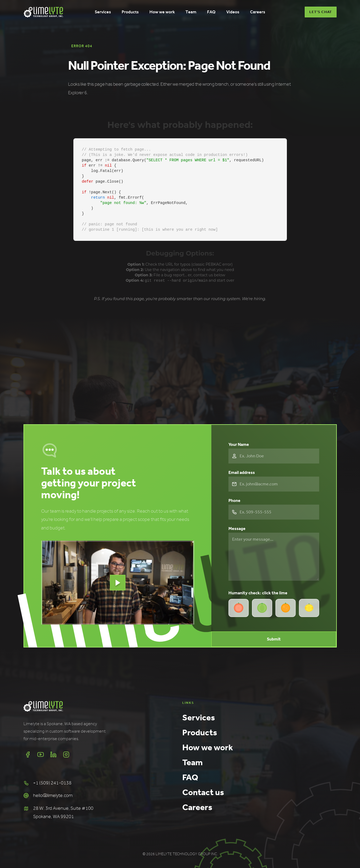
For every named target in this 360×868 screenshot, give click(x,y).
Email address (242, 472)
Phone (234, 500)
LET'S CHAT (321, 12)
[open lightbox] (118, 582)
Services (199, 717)
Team (193, 762)
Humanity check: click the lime (258, 593)
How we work (208, 747)
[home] (43, 12)
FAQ (190, 777)
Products (200, 732)
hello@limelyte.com (53, 795)
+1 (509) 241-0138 (52, 783)
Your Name (239, 444)
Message (237, 528)
